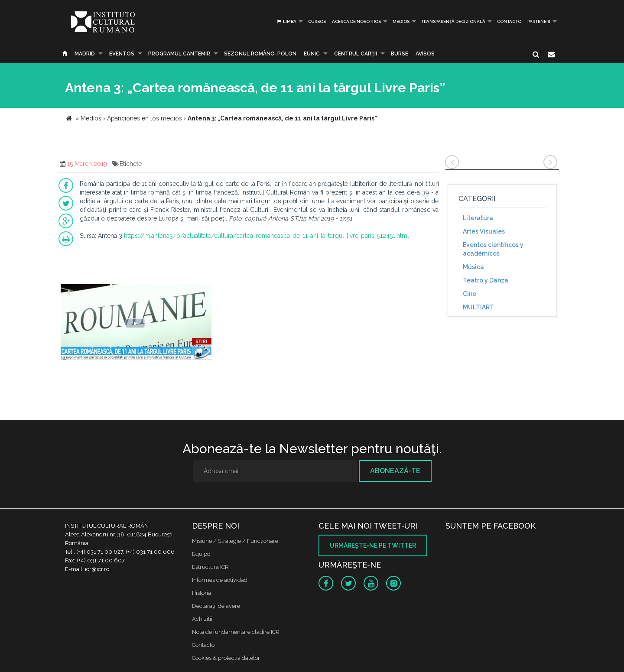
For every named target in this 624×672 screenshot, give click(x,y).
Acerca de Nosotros (356, 21)
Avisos (425, 54)
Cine (470, 294)
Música (473, 267)
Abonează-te (395, 471)
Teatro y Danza (486, 280)
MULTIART (478, 307)
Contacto (509, 21)
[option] (136, 324)
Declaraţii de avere (216, 606)
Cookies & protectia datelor (226, 658)
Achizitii (202, 619)
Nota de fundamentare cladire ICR (236, 632)
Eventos (122, 54)
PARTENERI (539, 21)
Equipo (201, 554)
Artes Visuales (484, 231)
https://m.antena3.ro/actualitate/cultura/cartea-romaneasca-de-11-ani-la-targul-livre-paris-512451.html (266, 236)
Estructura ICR (210, 567)
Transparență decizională (453, 21)
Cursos (317, 21)
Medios (401, 21)
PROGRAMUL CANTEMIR (179, 54)
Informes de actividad (220, 580)
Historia (201, 593)
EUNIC (312, 54)
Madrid (85, 54)
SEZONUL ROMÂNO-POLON (260, 54)
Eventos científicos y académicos (493, 249)
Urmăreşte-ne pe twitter (373, 545)
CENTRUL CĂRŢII (356, 54)
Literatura (478, 218)
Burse (400, 54)
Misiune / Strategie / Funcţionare (235, 541)
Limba (286, 21)
